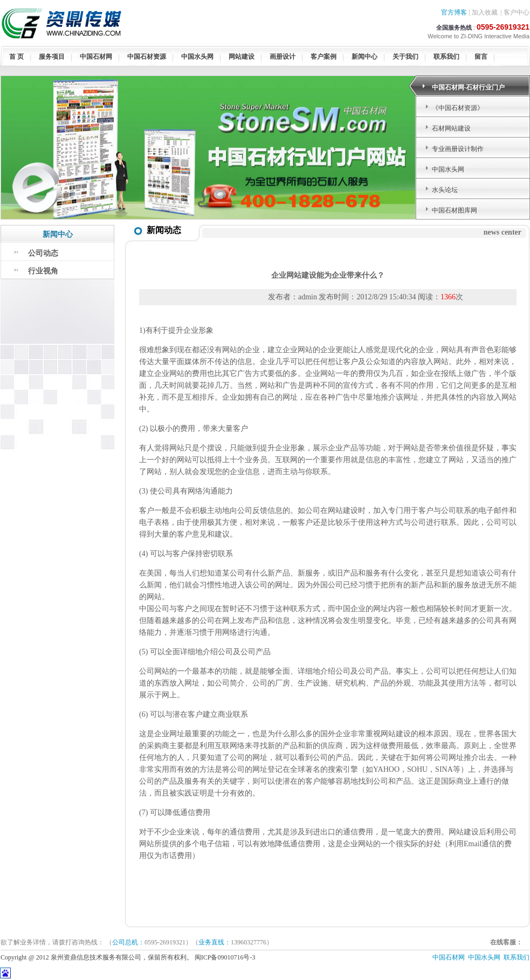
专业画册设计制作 (458, 149)
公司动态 (43, 253)
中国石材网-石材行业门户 (469, 87)
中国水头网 (197, 57)
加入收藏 (485, 12)
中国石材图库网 (455, 210)
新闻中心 (364, 57)
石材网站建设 (451, 128)
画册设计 (283, 57)
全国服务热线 (454, 28)
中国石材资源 (147, 57)
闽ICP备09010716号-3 (226, 957)
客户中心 (517, 12)
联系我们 (446, 57)
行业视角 (43, 271)
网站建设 (242, 57)
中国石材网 (96, 57)
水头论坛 (445, 190)
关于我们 (405, 57)
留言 (481, 57)
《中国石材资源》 (458, 108)
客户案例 (323, 57)
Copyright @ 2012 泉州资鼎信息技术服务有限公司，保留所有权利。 (98, 957)
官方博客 (454, 12)
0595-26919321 (503, 27)
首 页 (16, 57)
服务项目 (52, 57)
